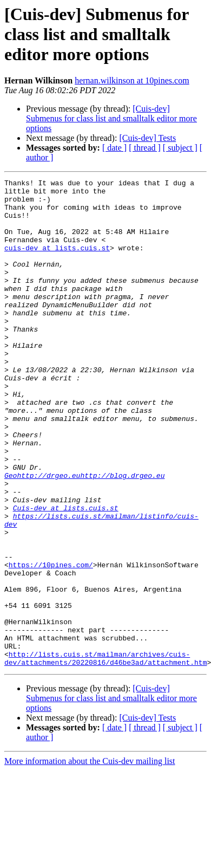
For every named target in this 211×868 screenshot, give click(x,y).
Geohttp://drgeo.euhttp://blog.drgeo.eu (84, 535)
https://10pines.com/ (51, 643)
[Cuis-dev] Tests (147, 138)
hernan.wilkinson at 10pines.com (132, 80)
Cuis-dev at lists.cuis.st (66, 574)
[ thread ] (145, 148)
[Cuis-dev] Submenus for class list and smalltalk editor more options (111, 118)
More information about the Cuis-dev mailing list (90, 859)
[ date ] (114, 148)
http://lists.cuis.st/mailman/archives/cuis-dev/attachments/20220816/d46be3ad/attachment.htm (105, 755)
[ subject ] (180, 148)
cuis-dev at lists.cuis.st (57, 262)
